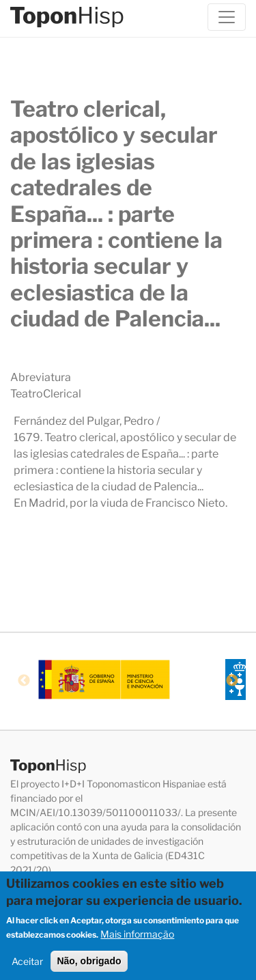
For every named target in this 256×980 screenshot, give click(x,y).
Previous (24, 681)
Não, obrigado (89, 966)
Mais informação (137, 939)
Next (232, 681)
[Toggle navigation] (227, 17)
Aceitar (27, 967)
